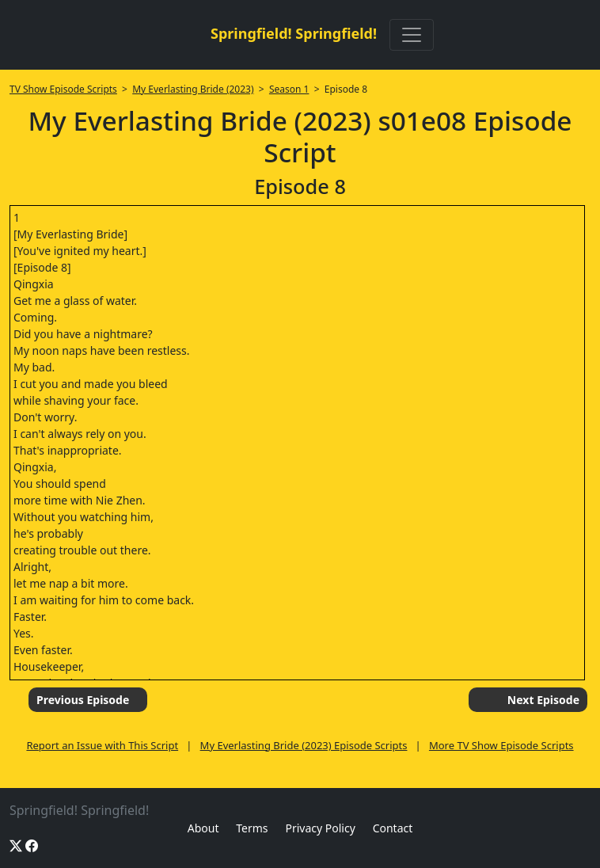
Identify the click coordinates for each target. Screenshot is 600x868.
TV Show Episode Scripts (63, 89)
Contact (393, 828)
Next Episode (543, 700)
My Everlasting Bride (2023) (193, 89)
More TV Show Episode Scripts (501, 745)
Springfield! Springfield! (294, 33)
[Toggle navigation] (412, 35)
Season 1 (289, 89)
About (203, 828)
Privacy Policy (320, 828)
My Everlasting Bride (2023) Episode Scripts (304, 745)
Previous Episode (83, 700)
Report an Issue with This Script (102, 745)
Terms (252, 828)
